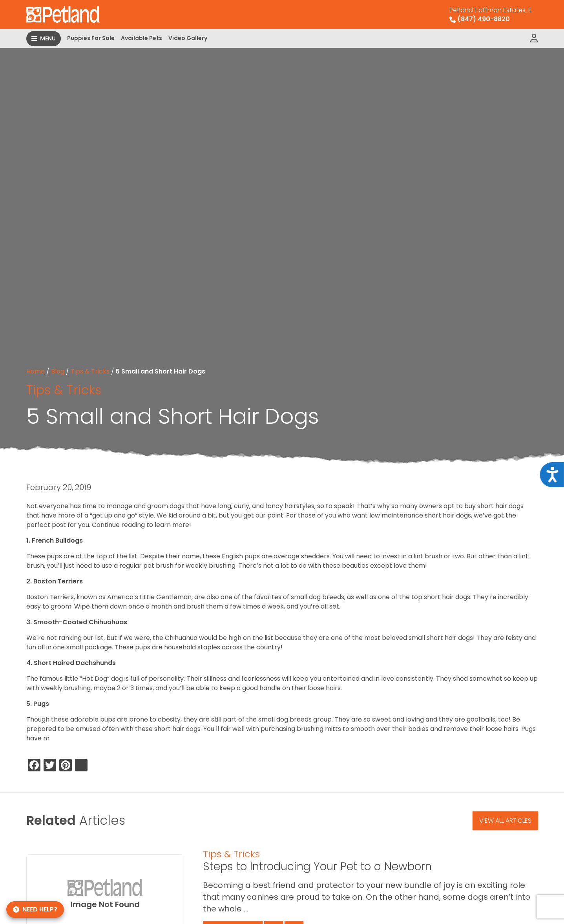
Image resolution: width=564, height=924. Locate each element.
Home (36, 371)
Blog (58, 371)
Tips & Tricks (90, 371)
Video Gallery (188, 38)
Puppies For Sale (91, 38)
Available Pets (141, 38)
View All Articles (505, 821)
